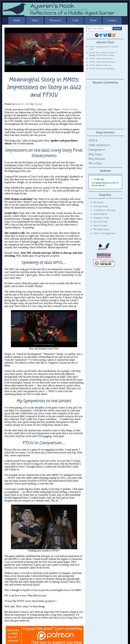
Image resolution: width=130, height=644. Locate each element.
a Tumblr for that (69, 109)
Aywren (38, 104)
